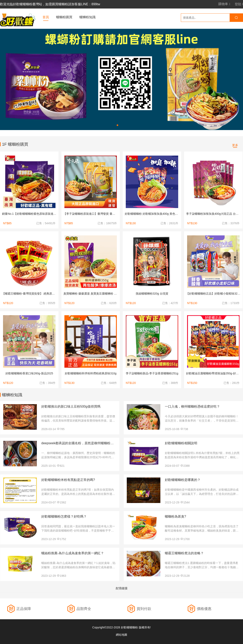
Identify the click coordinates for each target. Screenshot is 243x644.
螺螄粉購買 (64, 17)
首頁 (46, 17)
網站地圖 (122, 635)
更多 (235, 145)
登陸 (238, 4)
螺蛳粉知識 (87, 17)
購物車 (223, 4)
